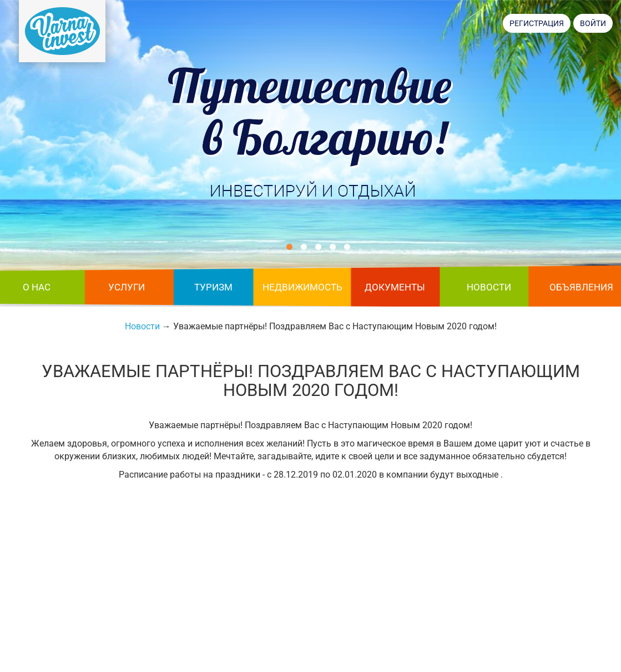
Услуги (127, 287)
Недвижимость (302, 287)
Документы (395, 287)
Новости (489, 287)
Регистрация (537, 23)
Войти (593, 23)
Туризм (213, 287)
